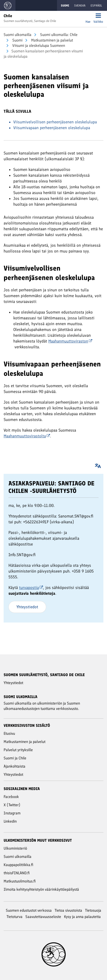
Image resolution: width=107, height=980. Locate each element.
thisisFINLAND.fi (17, 873)
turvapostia (31, 588)
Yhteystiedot (27, 607)
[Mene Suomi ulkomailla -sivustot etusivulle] (8, 5)
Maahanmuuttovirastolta (27, 436)
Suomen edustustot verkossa (29, 910)
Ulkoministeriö (15, 848)
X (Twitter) (12, 805)
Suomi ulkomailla (18, 35)
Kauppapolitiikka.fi (18, 865)
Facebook (11, 797)
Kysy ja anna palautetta (82, 917)
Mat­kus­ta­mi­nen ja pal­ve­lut (52, 40)
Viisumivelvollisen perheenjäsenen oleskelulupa (55, 122)
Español (96, 6)
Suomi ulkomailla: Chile (58, 35)
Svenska (80, 6)
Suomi (17, 40)
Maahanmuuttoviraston (70, 341)
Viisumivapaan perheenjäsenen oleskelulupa (52, 128)
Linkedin (10, 821)
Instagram (12, 813)
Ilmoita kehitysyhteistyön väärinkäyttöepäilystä (41, 889)
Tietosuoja (93, 910)
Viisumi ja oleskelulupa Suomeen (38, 45)
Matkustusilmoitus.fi (20, 881)
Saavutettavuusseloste (43, 917)
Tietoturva (14, 917)
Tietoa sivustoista (68, 910)
